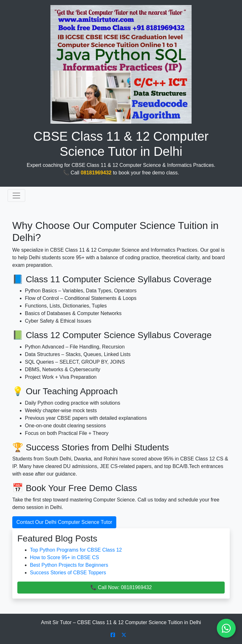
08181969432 (96, 173)
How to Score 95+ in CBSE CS (64, 557)
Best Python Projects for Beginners (69, 565)
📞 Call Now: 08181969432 (121, 587)
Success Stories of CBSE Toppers (68, 573)
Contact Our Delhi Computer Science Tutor (64, 522)
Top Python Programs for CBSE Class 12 (76, 550)
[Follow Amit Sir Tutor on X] (124, 635)
